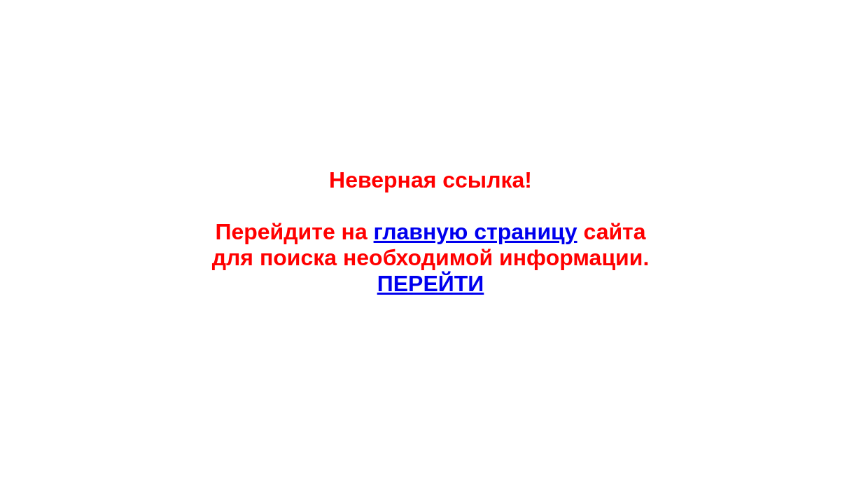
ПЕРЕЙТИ (431, 283)
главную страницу (476, 232)
